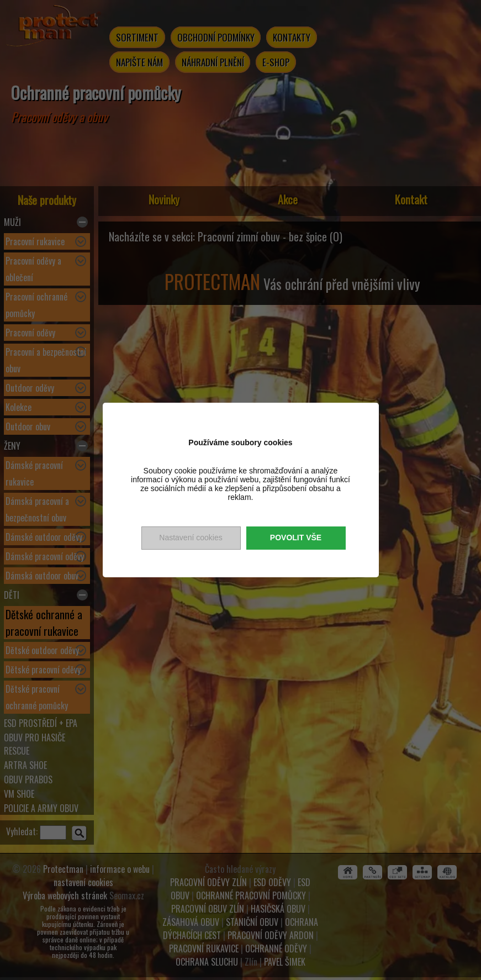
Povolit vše (296, 538)
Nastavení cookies (191, 538)
